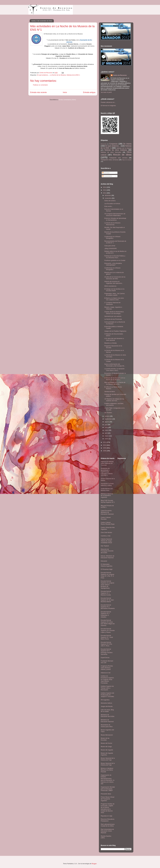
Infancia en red (106, 673)
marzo (107, 436)
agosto (107, 422)
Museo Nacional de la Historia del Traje (108, 759)
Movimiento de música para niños (107, 726)
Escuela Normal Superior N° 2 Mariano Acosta (106, 593)
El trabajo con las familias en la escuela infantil (114, 290)
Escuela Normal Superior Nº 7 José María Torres (107, 637)
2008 (105, 451)
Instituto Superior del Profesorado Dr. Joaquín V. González (107, 695)
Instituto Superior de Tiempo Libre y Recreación (107, 688)
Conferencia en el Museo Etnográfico (112, 237)
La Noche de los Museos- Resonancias (112, 224)
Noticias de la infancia (124, 148)
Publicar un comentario (40, 85)
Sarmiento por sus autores (113, 316)
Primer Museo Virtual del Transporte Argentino (107, 799)
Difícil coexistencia (110, 286)
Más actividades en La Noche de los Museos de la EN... (115, 383)
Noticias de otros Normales (111, 152)
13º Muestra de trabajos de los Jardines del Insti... (114, 400)
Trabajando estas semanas (110, 160)
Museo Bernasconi (107, 735)
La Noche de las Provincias (113, 319)
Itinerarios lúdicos (106, 703)
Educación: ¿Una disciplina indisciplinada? (113, 264)
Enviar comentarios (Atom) (67, 100)
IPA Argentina (105, 700)
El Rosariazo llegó (107, 569)
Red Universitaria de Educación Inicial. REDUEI (107, 831)
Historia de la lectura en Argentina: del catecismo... (114, 282)
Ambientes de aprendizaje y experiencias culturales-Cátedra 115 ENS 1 (107, 472)
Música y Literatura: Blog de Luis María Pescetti (107, 770)
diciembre (108, 195)
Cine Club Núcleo (106, 532)
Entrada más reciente (38, 92)
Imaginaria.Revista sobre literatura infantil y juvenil (107, 668)
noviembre (108, 198)
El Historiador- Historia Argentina (106, 565)
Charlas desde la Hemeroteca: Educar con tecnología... (114, 313)
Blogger (94, 864)
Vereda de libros (110, 392)
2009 (105, 448)
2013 (105, 190)
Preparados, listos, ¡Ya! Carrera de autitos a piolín (114, 294)
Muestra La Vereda (110, 343)
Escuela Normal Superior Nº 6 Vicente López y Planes (108, 630)
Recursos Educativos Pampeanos (108, 820)
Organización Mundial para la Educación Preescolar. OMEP (108, 789)
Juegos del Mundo (107, 706)
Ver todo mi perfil (106, 92)
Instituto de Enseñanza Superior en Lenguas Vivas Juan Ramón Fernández (107, 679)
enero (107, 439)
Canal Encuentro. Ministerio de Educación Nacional (107, 512)
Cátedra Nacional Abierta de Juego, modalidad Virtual (106, 541)
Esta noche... (109, 206)
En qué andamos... (43, 75)
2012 (105, 193)
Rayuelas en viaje (106, 816)
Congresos (113, 144)
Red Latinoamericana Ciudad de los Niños (108, 825)
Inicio (65, 92)
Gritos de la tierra (110, 201)
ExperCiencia (105, 658)
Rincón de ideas (122, 155)
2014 (105, 187)
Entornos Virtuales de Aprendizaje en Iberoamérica (115, 219)
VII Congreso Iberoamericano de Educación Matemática (115, 215)
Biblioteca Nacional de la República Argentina (107, 495)
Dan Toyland (105, 546)
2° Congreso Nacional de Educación (112, 303)
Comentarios (107, 176)
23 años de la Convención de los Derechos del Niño (115, 278)
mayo (107, 430)
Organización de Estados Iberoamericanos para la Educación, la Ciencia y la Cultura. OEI (107, 779)
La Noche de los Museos (58, 75)
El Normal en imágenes (108, 106)
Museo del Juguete (107, 750)
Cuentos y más (106, 536)
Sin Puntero (108, 413)
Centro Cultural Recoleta (106, 518)
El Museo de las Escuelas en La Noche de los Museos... (115, 379)
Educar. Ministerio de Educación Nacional (107, 557)
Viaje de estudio (127, 160)
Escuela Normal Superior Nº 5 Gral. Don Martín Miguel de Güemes (108, 623)
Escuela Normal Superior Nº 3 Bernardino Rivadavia (108, 607)
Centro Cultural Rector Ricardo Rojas (108, 523)
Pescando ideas (106, 794)
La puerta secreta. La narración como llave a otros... (114, 370)
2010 (105, 445)
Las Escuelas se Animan (112, 204)
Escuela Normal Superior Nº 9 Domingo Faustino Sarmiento (107, 652)
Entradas (106, 173)
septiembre (109, 419)
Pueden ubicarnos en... (108, 102)
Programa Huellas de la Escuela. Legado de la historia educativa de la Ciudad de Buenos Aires (108, 808)
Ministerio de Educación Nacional (107, 721)
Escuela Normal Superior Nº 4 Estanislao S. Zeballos (106, 614)
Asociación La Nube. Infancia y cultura (107, 485)
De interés (127, 144)
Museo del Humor (106, 743)
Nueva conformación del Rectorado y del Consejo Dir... (115, 365)
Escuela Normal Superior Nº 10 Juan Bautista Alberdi (107, 600)
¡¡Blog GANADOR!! (110, 248)
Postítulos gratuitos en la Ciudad (115, 260)
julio (106, 425)
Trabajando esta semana (118, 158)
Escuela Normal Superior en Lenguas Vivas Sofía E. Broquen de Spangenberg (107, 585)
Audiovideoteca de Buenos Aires (107, 490)
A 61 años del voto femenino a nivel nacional (114, 339)
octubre (107, 416)
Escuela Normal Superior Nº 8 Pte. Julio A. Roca (107, 644)
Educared (104, 561)
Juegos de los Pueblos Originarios (115, 331)
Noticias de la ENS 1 (73, 75)
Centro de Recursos (120, 75)
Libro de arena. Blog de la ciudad (107, 711)
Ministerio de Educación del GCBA (108, 716)
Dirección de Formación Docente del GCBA (107, 551)
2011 (105, 442)
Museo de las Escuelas (105, 739)
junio (106, 427)
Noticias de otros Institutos (116, 150)
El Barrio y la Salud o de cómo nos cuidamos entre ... (114, 299)
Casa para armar (110, 246)
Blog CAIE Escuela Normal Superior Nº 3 (108, 501)
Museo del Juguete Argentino (107, 754)
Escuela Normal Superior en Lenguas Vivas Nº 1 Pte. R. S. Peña (107, 575)
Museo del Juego (106, 747)
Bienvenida (104, 144)
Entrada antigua (89, 92)
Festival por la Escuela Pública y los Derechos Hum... (115, 257)
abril (106, 433)
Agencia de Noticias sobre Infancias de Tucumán (107, 463)
